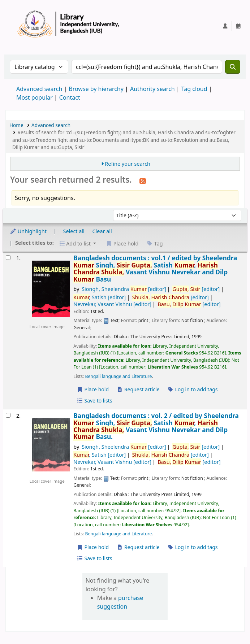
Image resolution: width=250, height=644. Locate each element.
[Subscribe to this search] (143, 180)
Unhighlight (28, 231)
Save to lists (94, 401)
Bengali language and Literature (119, 376)
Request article (138, 389)
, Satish (100, 297)
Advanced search (39, 89)
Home (16, 125)
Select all (74, 231)
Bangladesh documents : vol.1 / (155, 269)
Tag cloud (194, 89)
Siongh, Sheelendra (124, 289)
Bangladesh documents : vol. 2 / (156, 426)
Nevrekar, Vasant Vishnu (112, 304)
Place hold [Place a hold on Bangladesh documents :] (93, 389)
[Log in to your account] (225, 26)
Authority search (152, 89)
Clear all (102, 231)
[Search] (233, 67)
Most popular (35, 97)
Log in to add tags (192, 389)
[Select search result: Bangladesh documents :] (8, 258)
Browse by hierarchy (96, 89)
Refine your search (128, 164)
